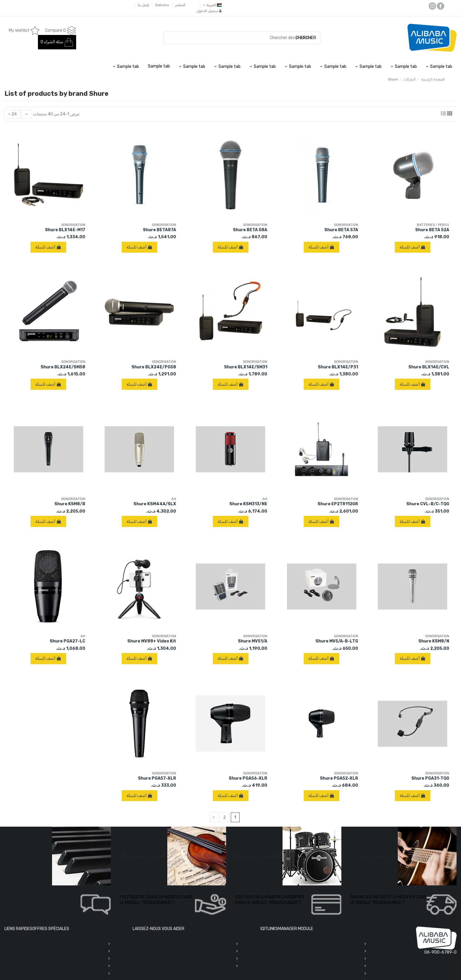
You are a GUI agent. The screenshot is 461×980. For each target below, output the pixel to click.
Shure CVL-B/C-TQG (428, 504)
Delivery (162, 5)
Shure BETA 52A (432, 230)
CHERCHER (306, 38)
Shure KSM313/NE (248, 504)
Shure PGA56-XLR (248, 778)
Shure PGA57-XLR (157, 778)
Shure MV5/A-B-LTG (337, 641)
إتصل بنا (143, 5)
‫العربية (212, 5)
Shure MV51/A (253, 641)
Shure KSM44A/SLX (155, 504)
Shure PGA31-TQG (430, 778)
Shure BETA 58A (250, 230)
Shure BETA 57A (341, 230)
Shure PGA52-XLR (339, 778)
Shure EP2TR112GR (338, 504)
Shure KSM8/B (70, 504)
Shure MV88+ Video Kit (152, 641)
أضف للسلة (413, 247)
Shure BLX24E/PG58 (154, 367)
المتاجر (180, 5)
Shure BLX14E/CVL (429, 367)
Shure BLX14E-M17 (65, 230)
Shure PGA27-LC (67, 641)
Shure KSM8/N (434, 641)
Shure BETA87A (159, 230)
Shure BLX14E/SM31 (246, 367)
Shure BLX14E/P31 (338, 367)
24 (12, 114)
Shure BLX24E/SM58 (63, 367)
